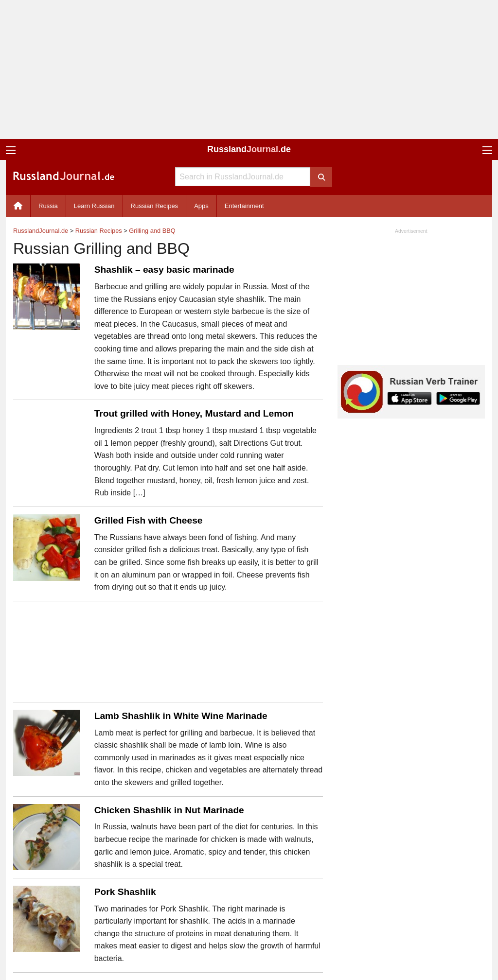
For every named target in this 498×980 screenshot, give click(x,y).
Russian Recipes (155, 206)
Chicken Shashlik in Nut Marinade (169, 810)
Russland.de (249, 149)
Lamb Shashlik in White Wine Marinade (181, 716)
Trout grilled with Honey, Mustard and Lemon (194, 413)
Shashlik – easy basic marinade (164, 270)
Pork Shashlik (125, 892)
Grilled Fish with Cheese (149, 520)
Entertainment (244, 206)
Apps (201, 206)
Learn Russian (94, 206)
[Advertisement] (249, 70)
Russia (48, 206)
